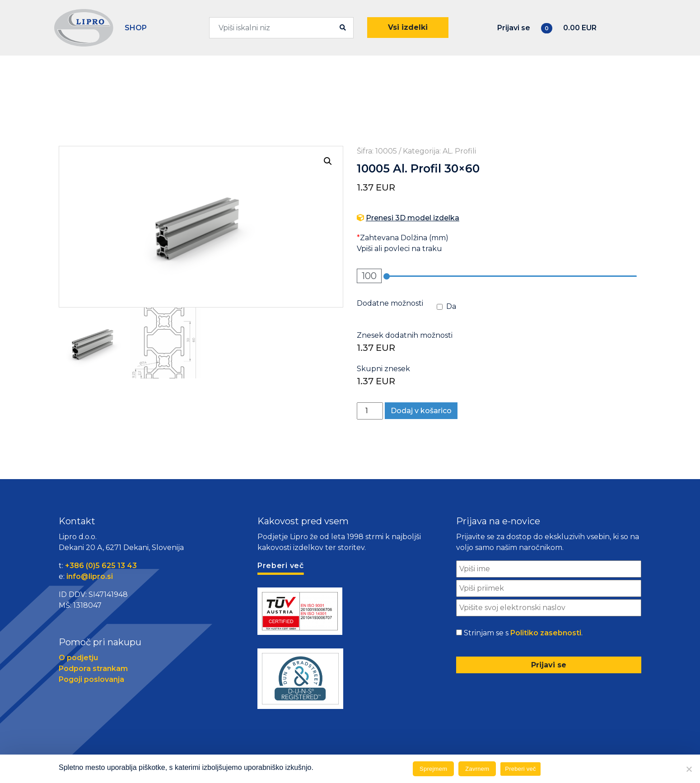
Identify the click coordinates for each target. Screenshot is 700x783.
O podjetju (78, 658)
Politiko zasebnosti (546, 633)
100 (369, 276)
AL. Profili (459, 151)
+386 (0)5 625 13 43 (101, 566)
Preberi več (520, 769)
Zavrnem (477, 769)
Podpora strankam (93, 669)
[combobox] (282, 28)
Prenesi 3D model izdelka (413, 218)
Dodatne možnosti (390, 303)
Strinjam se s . (523, 633)
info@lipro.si (90, 576)
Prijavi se (514, 28)
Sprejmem (433, 769)
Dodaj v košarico (421, 411)
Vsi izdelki (408, 27)
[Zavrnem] (689, 769)
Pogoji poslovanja (91, 679)
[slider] (386, 276)
